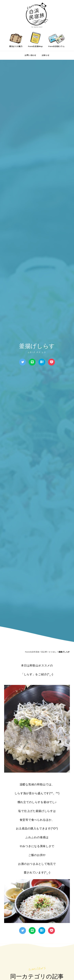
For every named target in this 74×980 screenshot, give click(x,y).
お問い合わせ (30, 55)
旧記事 (44, 652)
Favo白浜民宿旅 (32, 652)
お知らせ (46, 55)
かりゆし (53, 652)
